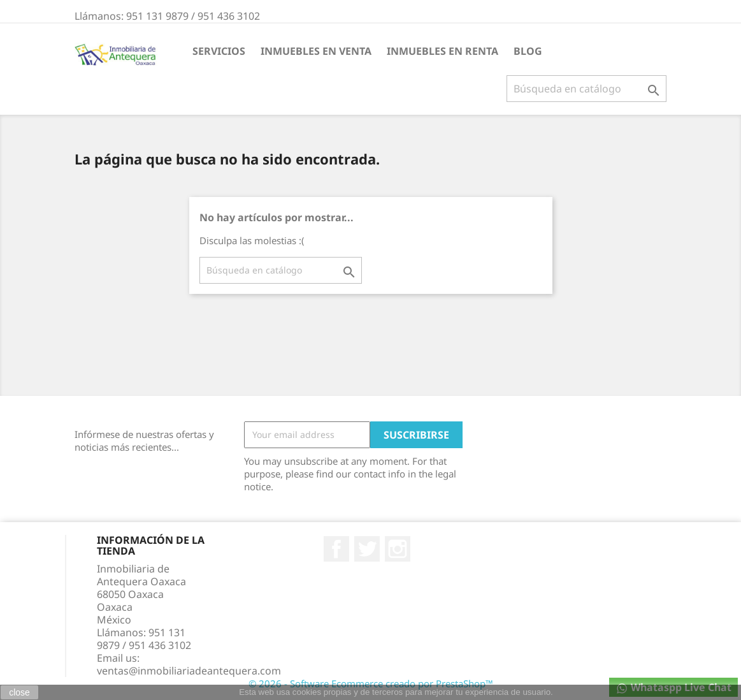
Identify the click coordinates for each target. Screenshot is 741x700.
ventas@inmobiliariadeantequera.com (189, 671)
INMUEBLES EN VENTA (316, 51)
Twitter (367, 549)
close (19, 692)
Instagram (398, 549)
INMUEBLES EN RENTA (442, 51)
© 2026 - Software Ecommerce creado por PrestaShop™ (371, 683)
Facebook (336, 549)
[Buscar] (586, 89)
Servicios (219, 51)
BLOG (528, 51)
